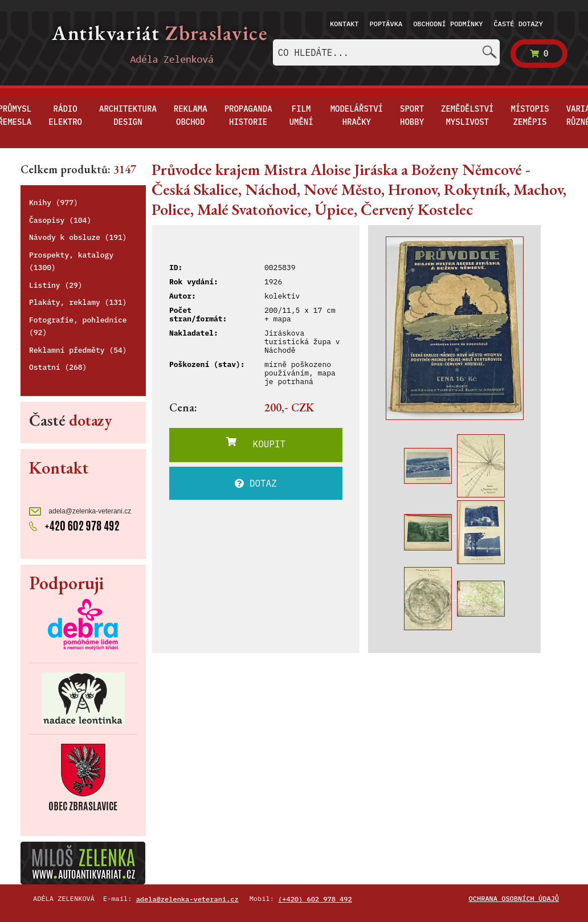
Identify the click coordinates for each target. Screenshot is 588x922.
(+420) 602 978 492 (315, 899)
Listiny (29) (56, 285)
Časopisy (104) (60, 220)
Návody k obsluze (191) (78, 237)
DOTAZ (256, 483)
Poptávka (386, 24)
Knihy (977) (54, 203)
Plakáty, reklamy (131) (78, 302)
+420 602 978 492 (74, 525)
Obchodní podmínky (448, 24)
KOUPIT (256, 443)
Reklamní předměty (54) (78, 350)
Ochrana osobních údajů (514, 898)
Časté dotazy (518, 24)
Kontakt (344, 24)
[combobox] (386, 52)
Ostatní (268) (58, 367)
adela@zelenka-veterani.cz (80, 511)
